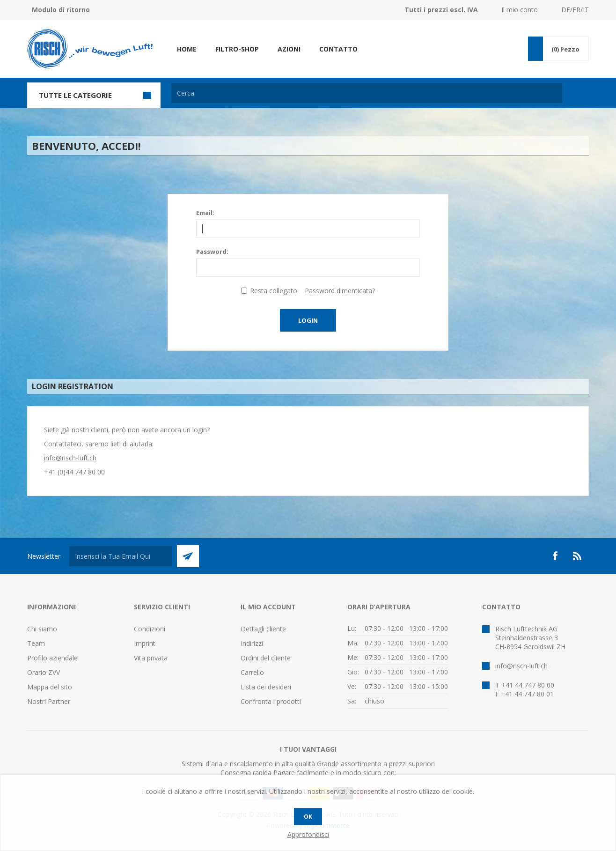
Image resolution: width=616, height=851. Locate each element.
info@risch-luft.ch (70, 458)
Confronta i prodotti (271, 701)
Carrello (252, 672)
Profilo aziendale (52, 658)
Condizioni (150, 629)
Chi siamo (42, 629)
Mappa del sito (50, 687)
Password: (212, 252)
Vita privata (151, 658)
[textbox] (367, 93)
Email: (205, 213)
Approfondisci (308, 834)
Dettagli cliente (263, 629)
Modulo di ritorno (61, 10)
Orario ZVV (44, 672)
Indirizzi (252, 643)
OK (308, 817)
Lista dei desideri (266, 687)
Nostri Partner (49, 701)
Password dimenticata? (340, 291)
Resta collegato (274, 291)
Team (36, 643)
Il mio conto (520, 10)
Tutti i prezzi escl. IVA (441, 10)
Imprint (145, 643)
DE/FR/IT (575, 10)
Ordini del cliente (266, 658)
